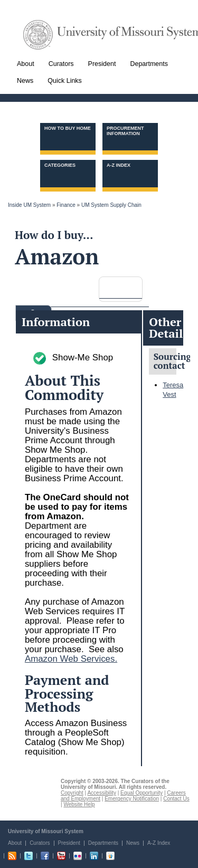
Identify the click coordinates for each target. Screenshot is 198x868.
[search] (125, 287)
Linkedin (94, 856)
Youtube (61, 856)
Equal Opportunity (142, 793)
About (15, 843)
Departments (103, 843)
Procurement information (125, 131)
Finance (66, 205)
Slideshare (110, 856)
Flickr (78, 856)
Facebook (45, 856)
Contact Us (176, 799)
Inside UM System (29, 205)
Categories (60, 165)
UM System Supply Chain (111, 205)
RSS (12, 856)
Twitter (29, 856)
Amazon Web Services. (71, 659)
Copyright (72, 793)
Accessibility (101, 793)
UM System (38, 35)
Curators (40, 843)
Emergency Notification (132, 799)
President (69, 843)
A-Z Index (119, 165)
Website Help (79, 804)
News (133, 843)
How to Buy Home (68, 128)
